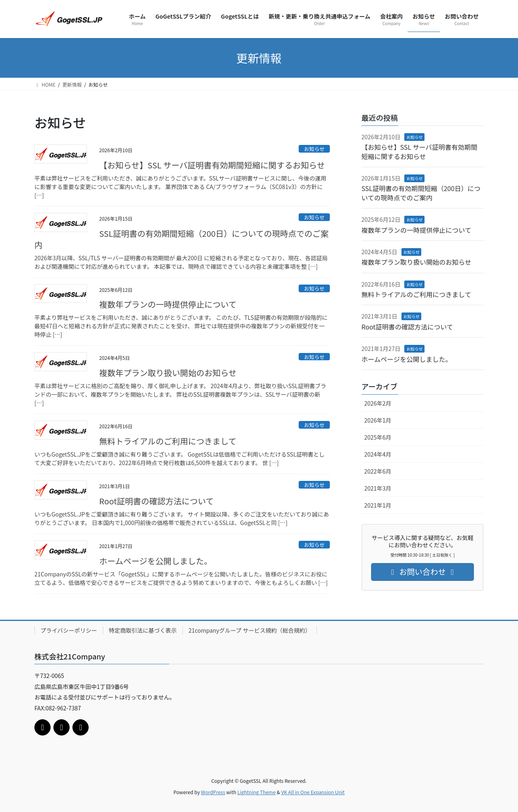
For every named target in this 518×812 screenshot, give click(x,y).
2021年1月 (378, 505)
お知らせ (314, 149)
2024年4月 (378, 454)
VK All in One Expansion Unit (313, 792)
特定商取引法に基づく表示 (143, 630)
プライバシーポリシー (69, 630)
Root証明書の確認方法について (156, 501)
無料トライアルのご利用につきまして (168, 441)
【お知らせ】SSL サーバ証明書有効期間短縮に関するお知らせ (212, 165)
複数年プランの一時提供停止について (168, 304)
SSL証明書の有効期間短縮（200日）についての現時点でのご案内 (182, 239)
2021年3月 (378, 488)
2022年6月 (378, 471)
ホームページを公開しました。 (156, 561)
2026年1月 (378, 420)
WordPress (213, 792)
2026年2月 (378, 403)
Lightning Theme (256, 792)
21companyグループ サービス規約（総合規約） (250, 630)
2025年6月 (378, 437)
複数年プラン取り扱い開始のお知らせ (168, 373)
